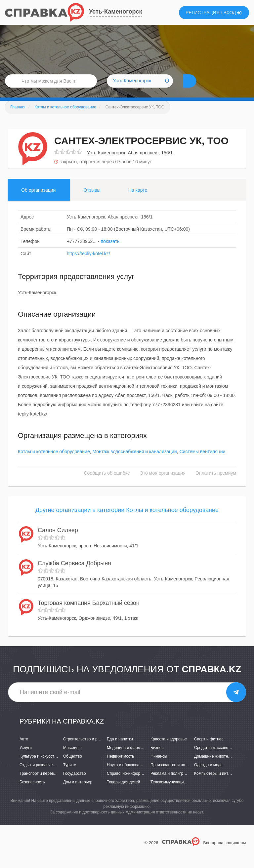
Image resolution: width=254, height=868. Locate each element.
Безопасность (32, 792)
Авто (24, 749)
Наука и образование (126, 775)
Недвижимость (121, 766)
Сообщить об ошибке (107, 483)
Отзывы (92, 200)
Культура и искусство (39, 766)
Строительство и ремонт (86, 749)
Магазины (72, 758)
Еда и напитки (120, 749)
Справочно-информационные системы (143, 783)
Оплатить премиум (216, 483)
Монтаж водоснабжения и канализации (134, 461)
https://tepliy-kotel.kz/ (88, 263)
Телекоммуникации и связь (175, 792)
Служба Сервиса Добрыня (74, 573)
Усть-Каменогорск (116, 12)
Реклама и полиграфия (172, 783)
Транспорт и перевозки (41, 783)
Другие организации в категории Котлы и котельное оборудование (127, 520)
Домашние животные (214, 766)
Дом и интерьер (78, 792)
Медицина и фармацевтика (132, 758)
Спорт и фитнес (209, 749)
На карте (138, 200)
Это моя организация (163, 483)
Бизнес (157, 758)
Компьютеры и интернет (216, 783)
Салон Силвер (58, 540)
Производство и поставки (174, 775)
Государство (75, 783)
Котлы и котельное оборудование (54, 461)
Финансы (159, 766)
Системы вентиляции (202, 461)
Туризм (70, 775)
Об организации (38, 200)
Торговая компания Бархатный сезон (89, 613)
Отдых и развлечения (39, 775)
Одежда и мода (208, 775)
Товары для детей (123, 792)
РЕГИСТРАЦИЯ (203, 13)
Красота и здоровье (169, 749)
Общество (73, 766)
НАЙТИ (201, 87)
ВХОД (233, 13)
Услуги (26, 758)
